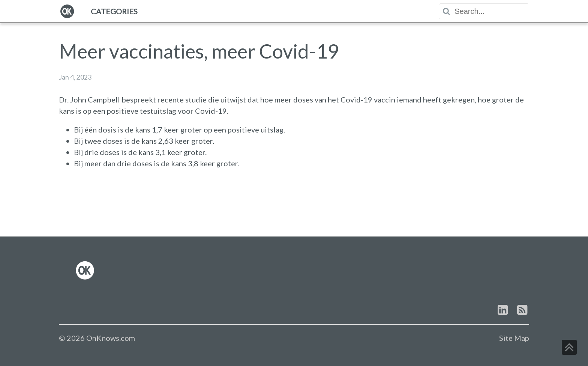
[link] (85, 270)
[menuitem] (67, 11)
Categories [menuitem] (114, 11)
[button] (569, 347)
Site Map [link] (514, 338)
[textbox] (491, 11)
